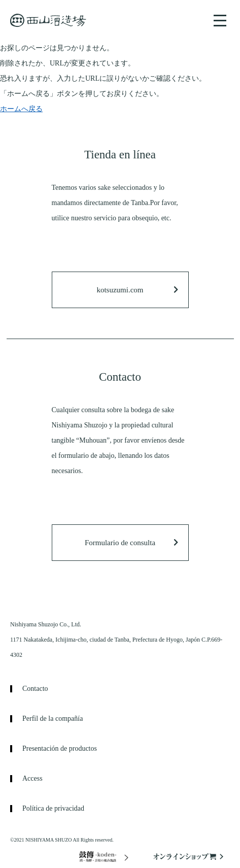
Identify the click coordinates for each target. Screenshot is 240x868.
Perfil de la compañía (53, 719)
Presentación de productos (60, 749)
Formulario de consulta (120, 543)
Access (32, 779)
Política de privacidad (53, 809)
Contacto (35, 689)
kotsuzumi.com (120, 290)
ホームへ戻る (21, 109)
